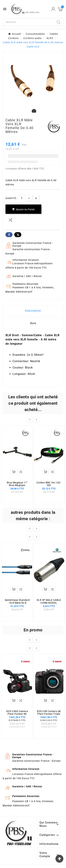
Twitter (18, 235)
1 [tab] (33, 111)
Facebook (9, 235)
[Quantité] (22, 198)
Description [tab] (33, 311)
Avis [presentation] (33, 323)
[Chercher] (28, 22)
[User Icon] (53, 9)
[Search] (58, 22)
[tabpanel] (33, 82)
